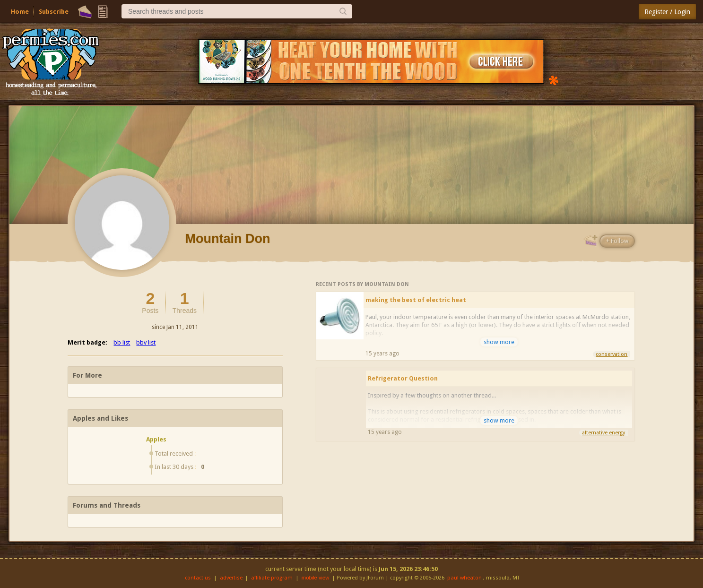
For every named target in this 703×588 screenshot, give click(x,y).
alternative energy (603, 433)
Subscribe (54, 12)
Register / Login (667, 12)
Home (20, 12)
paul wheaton (464, 578)
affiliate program (272, 578)
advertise (231, 578)
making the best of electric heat (416, 300)
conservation (612, 354)
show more (499, 342)
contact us (198, 578)
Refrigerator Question (403, 378)
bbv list (146, 342)
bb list (122, 342)
